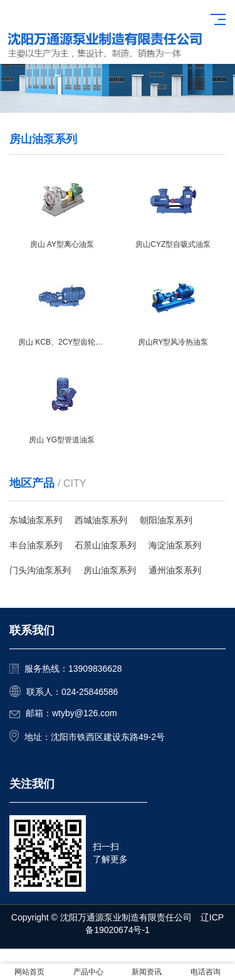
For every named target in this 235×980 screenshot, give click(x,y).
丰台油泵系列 (36, 545)
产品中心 (88, 972)
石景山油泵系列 (105, 545)
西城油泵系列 (101, 520)
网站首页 (29, 972)
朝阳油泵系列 (166, 520)
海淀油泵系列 (175, 545)
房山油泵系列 (110, 570)
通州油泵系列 (175, 570)
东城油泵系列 (36, 520)
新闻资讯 (147, 972)
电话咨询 (206, 972)
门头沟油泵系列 (40, 570)
